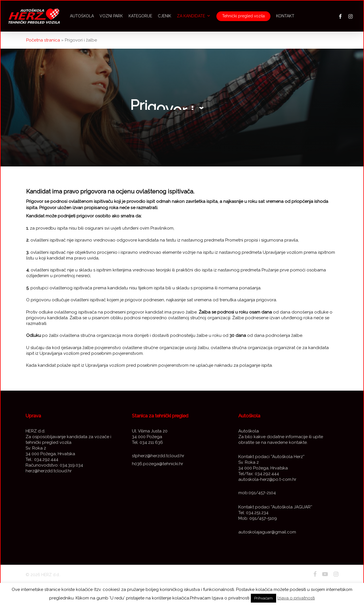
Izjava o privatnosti (296, 598)
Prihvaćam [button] (263, 598)
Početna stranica (43, 40)
